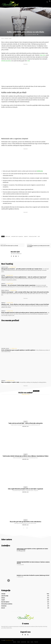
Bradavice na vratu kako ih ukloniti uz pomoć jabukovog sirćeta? (33, 575)
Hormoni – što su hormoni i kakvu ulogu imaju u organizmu (18, 285)
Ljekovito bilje (5, 267)
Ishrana (3, 275)
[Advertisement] (26, 74)
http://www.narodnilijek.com (16, 254)
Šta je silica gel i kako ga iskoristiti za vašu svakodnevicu (26, 522)
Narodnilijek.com (9, 640)
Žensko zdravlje (5, 290)
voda (39, 236)
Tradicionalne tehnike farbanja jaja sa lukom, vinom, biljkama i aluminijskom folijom (26, 456)
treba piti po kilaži (33, 236)
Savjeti (28, 27)
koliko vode (8, 236)
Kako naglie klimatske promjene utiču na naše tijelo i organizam (26, 489)
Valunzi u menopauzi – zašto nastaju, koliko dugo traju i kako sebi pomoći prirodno (25, 292)
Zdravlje (24, 27)
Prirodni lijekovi (5, 348)
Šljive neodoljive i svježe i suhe (10, 382)
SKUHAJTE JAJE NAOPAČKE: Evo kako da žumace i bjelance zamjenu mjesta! (33, 563)
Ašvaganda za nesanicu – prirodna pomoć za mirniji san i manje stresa (22, 269)
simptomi (26, 236)
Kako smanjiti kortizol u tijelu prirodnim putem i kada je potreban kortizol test (24, 313)
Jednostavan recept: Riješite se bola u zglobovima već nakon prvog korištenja (32, 549)
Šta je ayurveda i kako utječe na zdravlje (9, 246)
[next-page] (27, 528)
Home (3, 39)
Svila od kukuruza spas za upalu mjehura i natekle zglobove (18, 350)
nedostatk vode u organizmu (17, 236)
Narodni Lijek (18, 34)
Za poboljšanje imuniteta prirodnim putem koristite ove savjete (38, 246)
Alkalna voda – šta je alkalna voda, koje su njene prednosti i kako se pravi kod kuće (25, 304)
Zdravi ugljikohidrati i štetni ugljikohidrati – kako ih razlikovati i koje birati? (24, 277)
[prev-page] (24, 528)
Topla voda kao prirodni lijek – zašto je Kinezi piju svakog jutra (26, 423)
